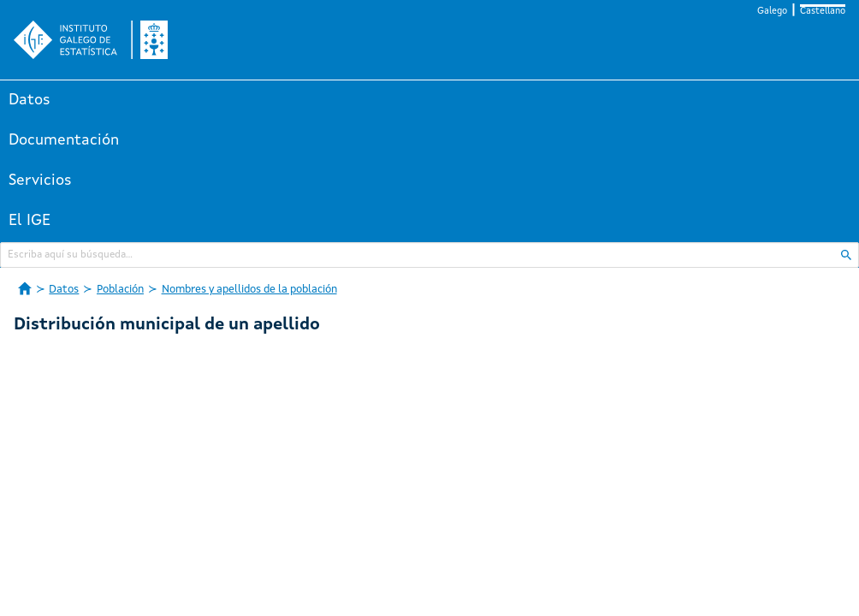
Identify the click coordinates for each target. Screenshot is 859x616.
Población (120, 290)
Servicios (40, 181)
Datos (30, 100)
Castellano (823, 12)
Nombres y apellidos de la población (249, 290)
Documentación (64, 140)
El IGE (30, 221)
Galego (772, 12)
